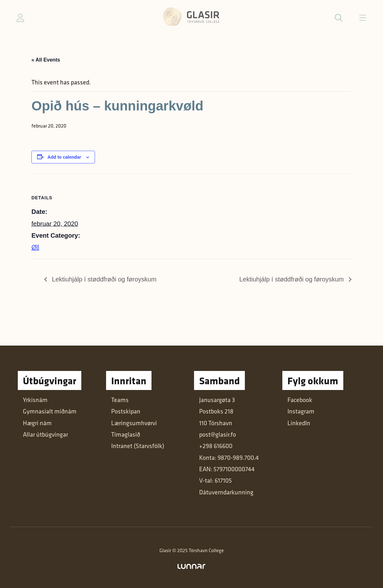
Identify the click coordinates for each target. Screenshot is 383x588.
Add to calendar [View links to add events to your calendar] (64, 157)
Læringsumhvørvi (134, 423)
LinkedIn (299, 423)
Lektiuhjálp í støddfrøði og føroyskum (103, 279)
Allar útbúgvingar (45, 434)
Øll (35, 247)
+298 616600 (216, 446)
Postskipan (126, 411)
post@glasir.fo (218, 434)
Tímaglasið (126, 434)
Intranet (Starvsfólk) (138, 446)
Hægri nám (37, 423)
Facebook (300, 400)
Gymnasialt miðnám (50, 411)
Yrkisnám (35, 400)
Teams (120, 400)
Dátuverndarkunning (226, 492)
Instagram (301, 411)
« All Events (46, 60)
